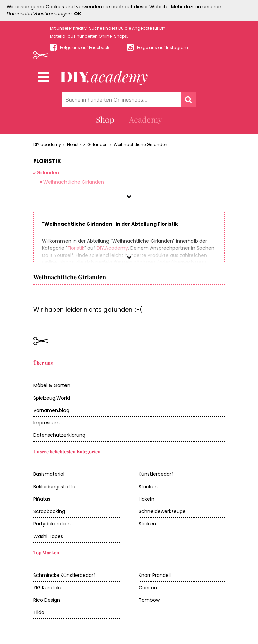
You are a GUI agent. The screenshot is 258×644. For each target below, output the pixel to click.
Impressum (47, 423)
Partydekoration (52, 524)
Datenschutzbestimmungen (39, 14)
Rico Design (47, 600)
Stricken (148, 487)
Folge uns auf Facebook (85, 48)
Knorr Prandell (155, 575)
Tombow (149, 600)
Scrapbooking (49, 511)
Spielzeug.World (52, 398)
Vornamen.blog (51, 410)
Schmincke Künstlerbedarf (64, 575)
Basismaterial (49, 474)
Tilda (39, 612)
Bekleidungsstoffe (54, 487)
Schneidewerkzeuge (162, 511)
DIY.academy (47, 145)
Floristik (74, 145)
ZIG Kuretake (48, 588)
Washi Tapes (48, 536)
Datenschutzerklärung (59, 435)
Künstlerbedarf (156, 474)
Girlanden (98, 145)
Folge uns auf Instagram (163, 48)
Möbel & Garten (52, 385)
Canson (148, 588)
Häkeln (146, 499)
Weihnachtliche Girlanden (140, 145)
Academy (145, 119)
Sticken (147, 524)
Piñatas (42, 499)
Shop (105, 119)
